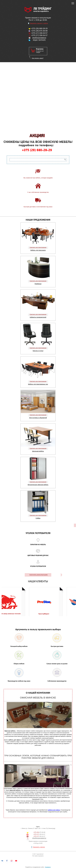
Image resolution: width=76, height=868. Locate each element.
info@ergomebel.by (39, 38)
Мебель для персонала (38, 250)
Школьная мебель (38, 451)
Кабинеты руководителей (38, 317)
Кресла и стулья (38, 351)
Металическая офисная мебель (38, 485)
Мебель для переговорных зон (38, 384)
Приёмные (38, 284)
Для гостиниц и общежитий (38, 418)
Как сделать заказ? (38, 58)
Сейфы (38, 518)
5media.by (48, 867)
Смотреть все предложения (38, 247)
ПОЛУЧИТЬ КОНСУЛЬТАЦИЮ (39, 575)
